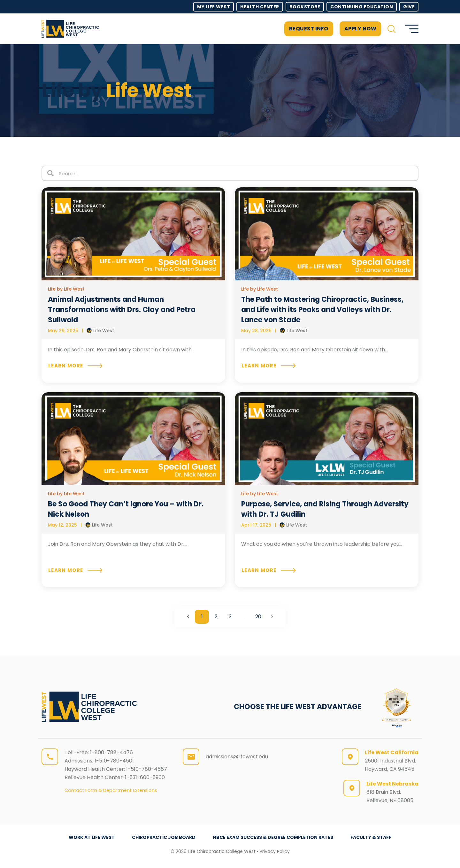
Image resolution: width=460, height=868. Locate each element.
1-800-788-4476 (111, 752)
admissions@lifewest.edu (237, 757)
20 (258, 615)
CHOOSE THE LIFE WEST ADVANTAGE (298, 707)
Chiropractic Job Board (164, 837)
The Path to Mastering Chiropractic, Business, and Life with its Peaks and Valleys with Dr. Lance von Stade (322, 310)
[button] (391, 29)
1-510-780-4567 (147, 769)
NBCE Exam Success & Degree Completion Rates (273, 837)
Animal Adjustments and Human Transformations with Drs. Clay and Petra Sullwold (122, 310)
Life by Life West (66, 289)
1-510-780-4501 (114, 761)
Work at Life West (92, 837)
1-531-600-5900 (145, 777)
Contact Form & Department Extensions (111, 790)
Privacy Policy (275, 851)
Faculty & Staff (371, 837)
